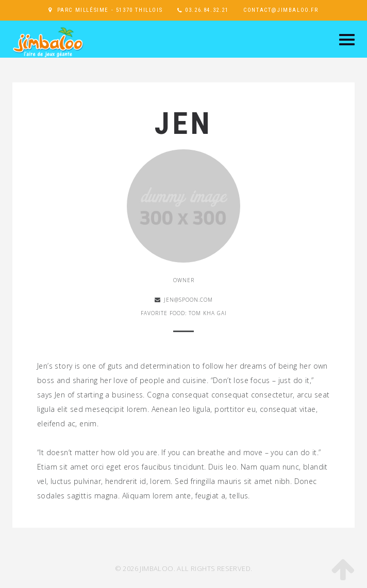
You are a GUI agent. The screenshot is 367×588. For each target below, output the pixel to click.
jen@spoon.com (188, 300)
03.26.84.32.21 (207, 10)
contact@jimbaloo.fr (281, 10)
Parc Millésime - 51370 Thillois (110, 10)
